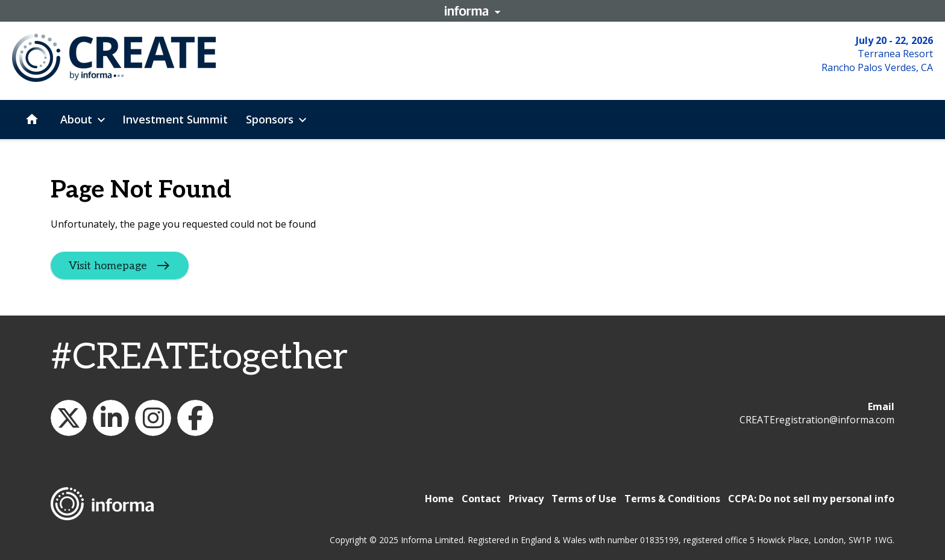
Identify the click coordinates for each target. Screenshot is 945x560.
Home (439, 499)
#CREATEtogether (199, 358)
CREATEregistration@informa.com (817, 420)
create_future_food (153, 418)
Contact (481, 499)
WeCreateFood (69, 418)
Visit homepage (108, 266)
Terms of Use (584, 499)
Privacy (526, 499)
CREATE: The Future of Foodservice (111, 418)
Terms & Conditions (672, 499)
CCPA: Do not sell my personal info (811, 499)
